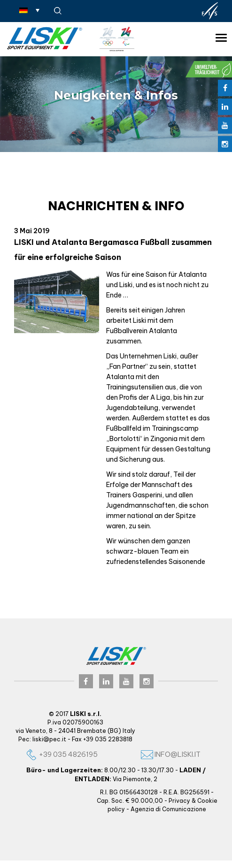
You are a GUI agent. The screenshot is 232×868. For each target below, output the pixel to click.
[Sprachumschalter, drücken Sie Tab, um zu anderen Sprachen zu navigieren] (29, 10)
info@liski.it (171, 754)
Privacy (179, 801)
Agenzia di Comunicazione (168, 809)
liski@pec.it (49, 739)
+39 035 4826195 (62, 754)
